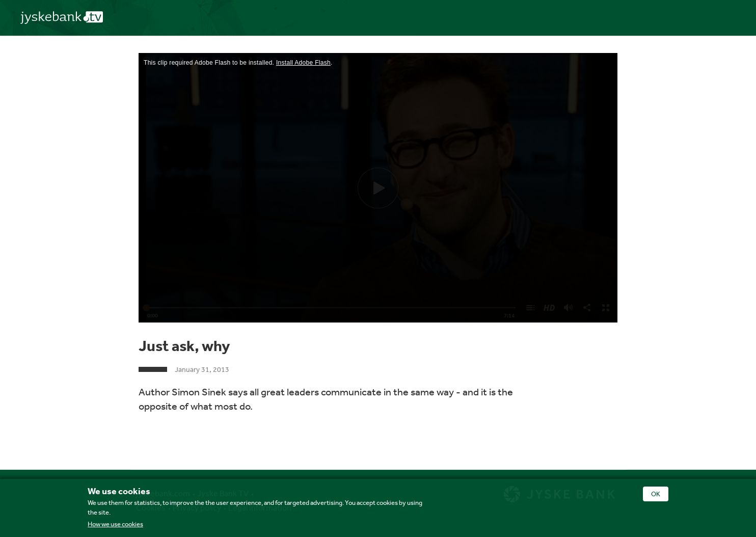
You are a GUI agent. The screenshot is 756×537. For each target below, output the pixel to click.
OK (656, 494)
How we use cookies (115, 524)
